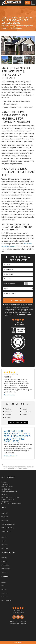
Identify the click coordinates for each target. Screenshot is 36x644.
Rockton (7, 417)
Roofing (4, 537)
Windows (5, 545)
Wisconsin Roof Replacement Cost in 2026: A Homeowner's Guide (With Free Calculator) (17, 436)
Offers (4, 589)
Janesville (7, 415)
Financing (5, 520)
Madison (24, 409)
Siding (4, 541)
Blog (3, 586)
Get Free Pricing (18, 301)
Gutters (5, 548)
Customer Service (8, 524)
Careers (4, 597)
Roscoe (24, 415)
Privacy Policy (15, 621)
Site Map (23, 621)
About (4, 582)
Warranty (5, 517)
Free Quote (18, 642)
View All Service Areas (18, 423)
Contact (5, 513)
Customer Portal (8, 528)
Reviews (4, 593)
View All (4, 572)
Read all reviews (9, 395)
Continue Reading (10, 456)
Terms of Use (22, 314)
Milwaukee (8, 412)
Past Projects (7, 600)
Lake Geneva (25, 412)
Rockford (7, 409)
